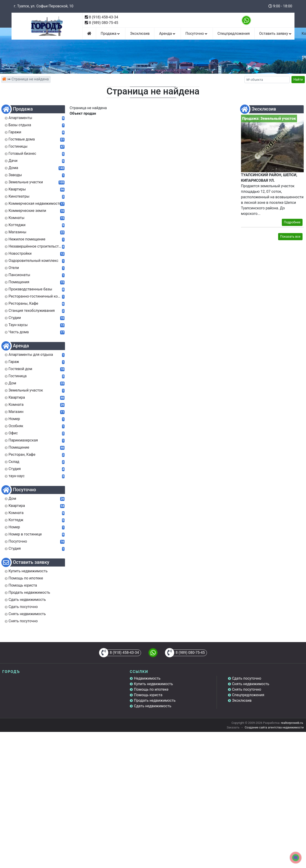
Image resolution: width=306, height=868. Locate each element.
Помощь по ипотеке (151, 689)
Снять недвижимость (251, 684)
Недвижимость (147, 678)
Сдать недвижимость (153, 706)
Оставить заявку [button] (276, 34)
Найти (298, 79)
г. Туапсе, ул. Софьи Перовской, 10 (44, 6)
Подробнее (292, 222)
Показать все (290, 237)
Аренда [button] (167, 34)
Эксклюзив (140, 34)
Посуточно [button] (197, 34)
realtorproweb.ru (292, 723)
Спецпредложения (234, 34)
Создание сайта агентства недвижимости (274, 727)
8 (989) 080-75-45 (104, 23)
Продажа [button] (111, 34)
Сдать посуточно (247, 678)
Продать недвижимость (155, 700)
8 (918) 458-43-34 (104, 17)
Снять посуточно (247, 689)
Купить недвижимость (153, 684)
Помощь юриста (148, 695)
